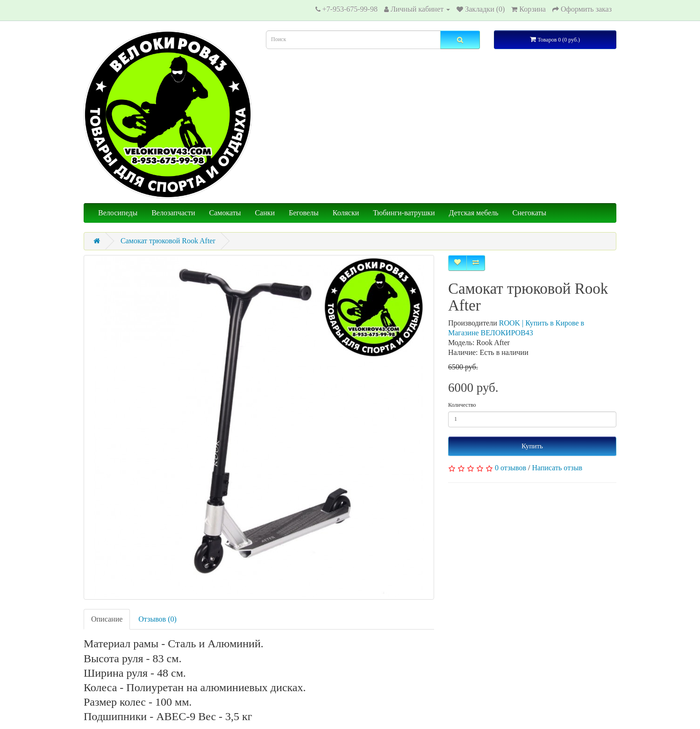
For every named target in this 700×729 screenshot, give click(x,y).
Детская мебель (474, 213)
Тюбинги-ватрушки (404, 213)
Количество (462, 405)
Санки (265, 213)
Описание (107, 619)
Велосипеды (118, 213)
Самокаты (225, 213)
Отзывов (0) (157, 619)
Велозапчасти (173, 213)
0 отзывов (511, 468)
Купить (532, 446)
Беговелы (304, 213)
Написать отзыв (557, 468)
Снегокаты (529, 213)
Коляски (346, 213)
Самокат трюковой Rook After (168, 241)
